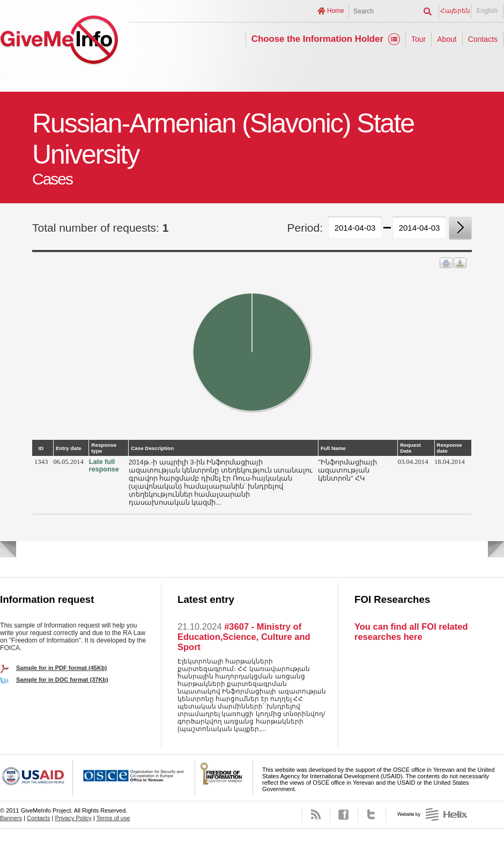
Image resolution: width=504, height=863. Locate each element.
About (447, 39)
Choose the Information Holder (317, 39)
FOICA (224, 778)
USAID (36, 778)
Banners (11, 818)
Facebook (344, 815)
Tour (418, 39)
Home (336, 11)
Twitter (372, 815)
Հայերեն (455, 11)
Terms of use (113, 818)
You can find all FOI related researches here (411, 632)
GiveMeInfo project (59, 42)
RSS (316, 815)
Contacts (483, 39)
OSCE (134, 778)
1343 (41, 462)
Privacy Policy (73, 818)
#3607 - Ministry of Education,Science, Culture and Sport (244, 637)
